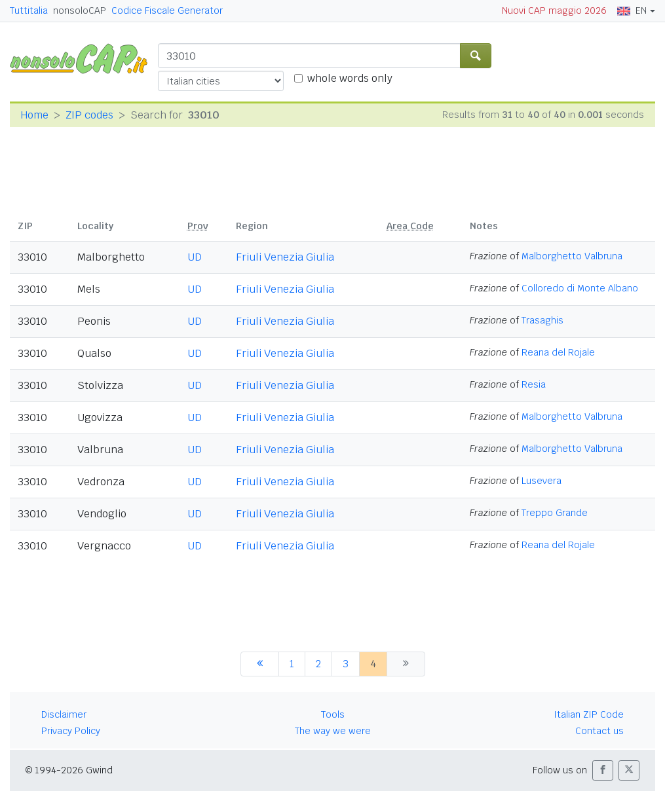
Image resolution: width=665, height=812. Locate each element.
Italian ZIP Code (589, 714)
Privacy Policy (71, 731)
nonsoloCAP (80, 10)
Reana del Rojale (558, 352)
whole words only (350, 78)
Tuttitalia (29, 10)
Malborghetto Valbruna (572, 256)
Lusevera (541, 481)
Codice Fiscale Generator (167, 10)
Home (34, 115)
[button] (603, 770)
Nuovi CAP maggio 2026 (554, 10)
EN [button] (632, 10)
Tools (333, 714)
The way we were (333, 731)
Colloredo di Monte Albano (580, 288)
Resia (534, 384)
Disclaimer (64, 714)
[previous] (260, 664)
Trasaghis (542, 320)
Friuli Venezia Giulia (285, 257)
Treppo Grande (555, 513)
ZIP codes (89, 115)
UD (195, 257)
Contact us (599, 731)
